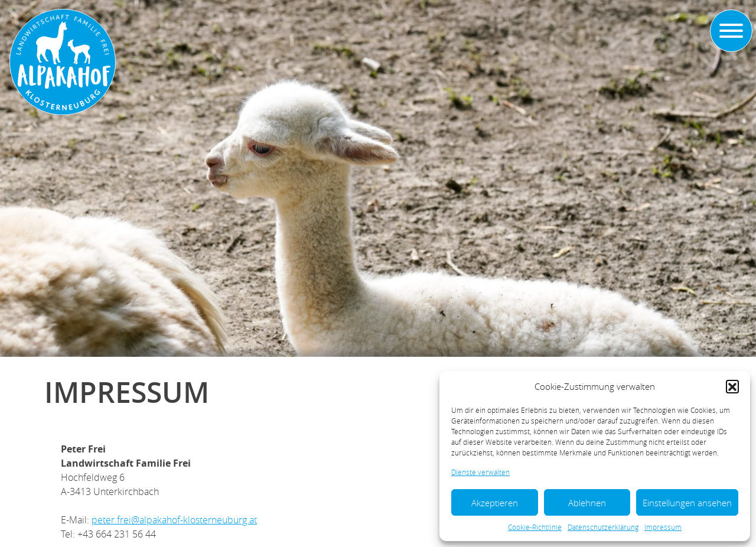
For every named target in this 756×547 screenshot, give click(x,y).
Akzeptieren (495, 503)
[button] (732, 386)
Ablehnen (587, 503)
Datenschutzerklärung (603, 527)
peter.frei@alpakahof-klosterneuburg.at (174, 520)
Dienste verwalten (480, 472)
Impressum (663, 527)
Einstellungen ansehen (687, 503)
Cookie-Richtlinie (535, 527)
